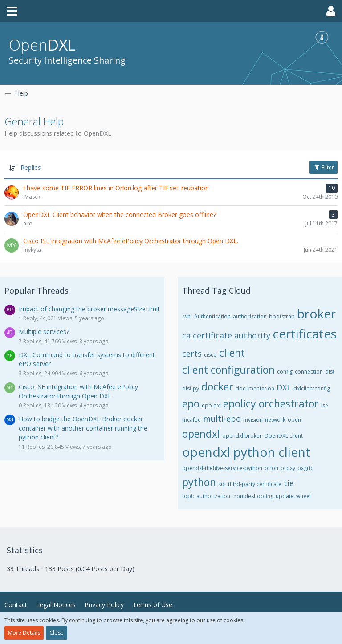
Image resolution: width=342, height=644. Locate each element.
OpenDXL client (283, 436)
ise (325, 405)
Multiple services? (44, 332)
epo (191, 403)
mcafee (191, 420)
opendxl (201, 434)
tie (289, 483)
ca (186, 335)
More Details (24, 633)
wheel (303, 496)
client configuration (228, 370)
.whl (187, 316)
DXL (284, 387)
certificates (305, 334)
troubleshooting (253, 496)
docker (217, 386)
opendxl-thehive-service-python (222, 468)
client (232, 353)
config (285, 372)
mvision (253, 420)
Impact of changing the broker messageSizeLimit (89, 309)
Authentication (212, 316)
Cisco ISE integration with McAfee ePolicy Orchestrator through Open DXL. (78, 391)
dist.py (191, 388)
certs (192, 354)
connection (309, 372)
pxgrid (306, 468)
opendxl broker (242, 436)
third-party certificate (255, 484)
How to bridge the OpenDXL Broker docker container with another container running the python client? (83, 428)
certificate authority (232, 335)
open (294, 420)
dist (330, 372)
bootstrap (282, 316)
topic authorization (206, 496)
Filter (324, 167)
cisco (210, 355)
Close (57, 633)
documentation (255, 388)
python (199, 482)
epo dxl (211, 405)
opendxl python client (246, 452)
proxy (288, 468)
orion (271, 468)
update (285, 496)
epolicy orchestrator (271, 403)
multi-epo (222, 419)
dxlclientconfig (312, 388)
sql (222, 484)
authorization (250, 316)
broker (316, 314)
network (275, 420)
